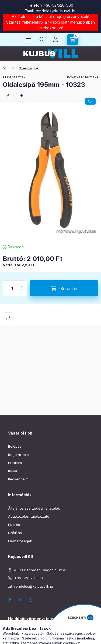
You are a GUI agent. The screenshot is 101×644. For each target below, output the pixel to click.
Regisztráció (18, 455)
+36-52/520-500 (58, 5)
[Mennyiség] (12, 288)
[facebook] (8, 96)
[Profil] (55, 40)
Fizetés (14, 525)
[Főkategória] (5, 68)
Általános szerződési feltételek (34, 508)
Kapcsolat (59, 22)
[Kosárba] (64, 288)
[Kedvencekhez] (90, 101)
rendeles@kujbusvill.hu (56, 11)
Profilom (15, 463)
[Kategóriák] (29, 40)
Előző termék (15, 77)
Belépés (15, 446)
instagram (20, 600)
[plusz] (22, 284)
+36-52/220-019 (22, 641)
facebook (10, 600)
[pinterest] (22, 96)
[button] (50, 172)
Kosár (13, 471)
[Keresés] (42, 40)
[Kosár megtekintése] (72, 40)
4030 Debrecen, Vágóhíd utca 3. (42, 570)
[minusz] (22, 292)
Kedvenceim (18, 479)
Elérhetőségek (20, 541)
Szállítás (15, 533)
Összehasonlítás (8, 318)
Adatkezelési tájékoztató (29, 516)
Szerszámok (29, 68)
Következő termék (82, 77)
